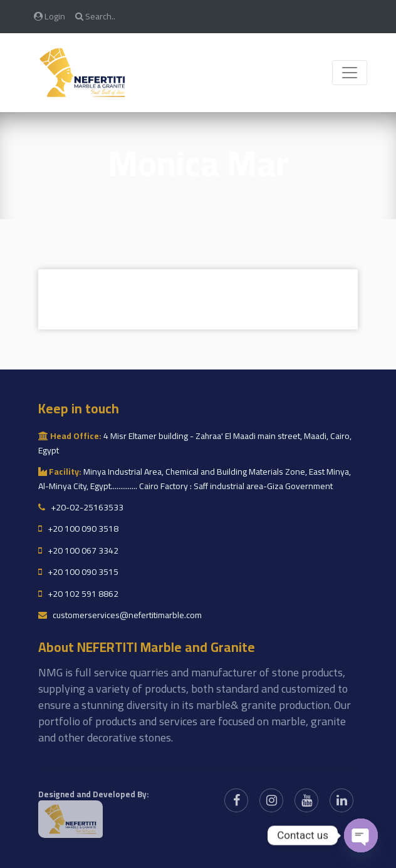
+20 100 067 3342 (78, 550)
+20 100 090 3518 (78, 529)
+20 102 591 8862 (78, 594)
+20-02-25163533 (81, 507)
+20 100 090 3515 (78, 572)
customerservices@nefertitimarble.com (120, 615)
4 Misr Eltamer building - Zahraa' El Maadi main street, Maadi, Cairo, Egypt (195, 443)
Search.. (95, 16)
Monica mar (198, 163)
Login (49, 16)
